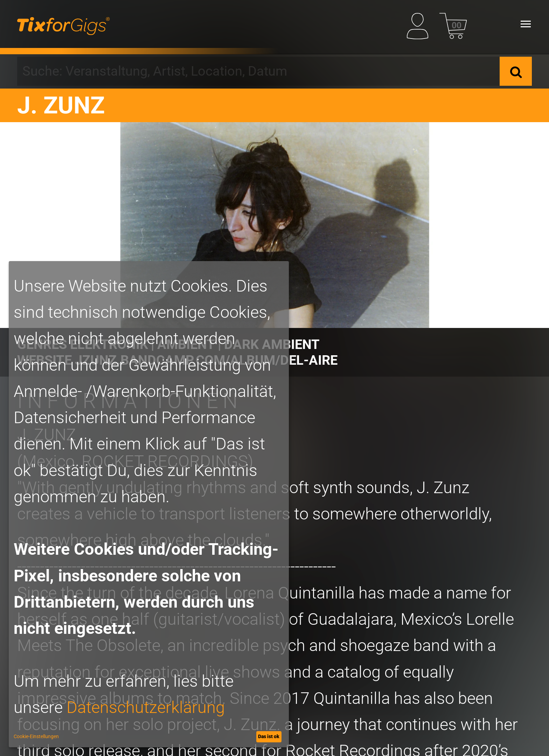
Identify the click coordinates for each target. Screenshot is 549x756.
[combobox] (258, 71)
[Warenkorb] (453, 24)
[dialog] (149, 504)
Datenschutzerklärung (146, 707)
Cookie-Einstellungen (36, 736)
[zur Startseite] (63, 24)
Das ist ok (269, 736)
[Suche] (516, 71)
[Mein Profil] (421, 24)
